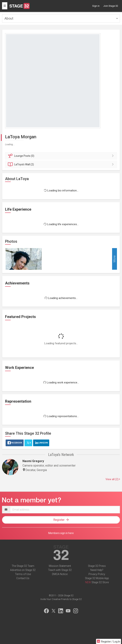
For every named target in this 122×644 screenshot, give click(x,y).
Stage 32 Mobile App (97, 578)
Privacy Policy (97, 574)
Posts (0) (62, 156)
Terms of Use (23, 574)
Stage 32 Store (100, 582)
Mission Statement (60, 566)
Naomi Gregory (33, 461)
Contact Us (23, 578)
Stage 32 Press (97, 566)
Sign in (96, 6)
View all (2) (113, 479)
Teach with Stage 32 (60, 570)
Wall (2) (62, 164)
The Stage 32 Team (23, 566)
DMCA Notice (60, 574)
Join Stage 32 (111, 6)
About (9, 18)
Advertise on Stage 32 (23, 570)
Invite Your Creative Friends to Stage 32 (61, 599)
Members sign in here (61, 533)
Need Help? (97, 570)
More (114, 259)
